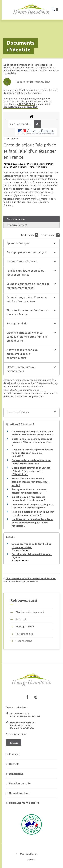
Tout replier (29, 235)
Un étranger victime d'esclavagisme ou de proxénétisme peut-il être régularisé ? (32, 523)
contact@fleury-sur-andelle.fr (21, 107)
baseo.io (34, 581)
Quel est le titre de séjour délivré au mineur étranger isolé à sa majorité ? (32, 453)
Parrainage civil (22, 634)
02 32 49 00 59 (27, 104)
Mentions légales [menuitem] (29, 854)
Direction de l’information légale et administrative (31, 578)
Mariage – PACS (22, 627)
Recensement (21, 641)
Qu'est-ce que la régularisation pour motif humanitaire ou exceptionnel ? (33, 433)
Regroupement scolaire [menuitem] (23, 803)
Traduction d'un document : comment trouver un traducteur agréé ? (30, 482)
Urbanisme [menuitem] (15, 774)
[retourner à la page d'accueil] (31, 10)
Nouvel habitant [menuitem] (18, 793)
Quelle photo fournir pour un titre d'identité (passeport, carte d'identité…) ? (31, 471)
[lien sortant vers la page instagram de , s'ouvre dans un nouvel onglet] (36, 697)
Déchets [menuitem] (13, 764)
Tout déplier (51, 235)
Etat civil (18, 619)
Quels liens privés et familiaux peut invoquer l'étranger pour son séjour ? (32, 442)
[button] (31, 243)
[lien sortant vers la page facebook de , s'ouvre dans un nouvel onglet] (27, 697)
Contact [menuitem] (32, 860)
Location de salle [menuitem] (18, 783)
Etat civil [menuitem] (13, 754)
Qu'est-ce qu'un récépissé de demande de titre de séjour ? (28, 499)
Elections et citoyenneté (27, 612)
